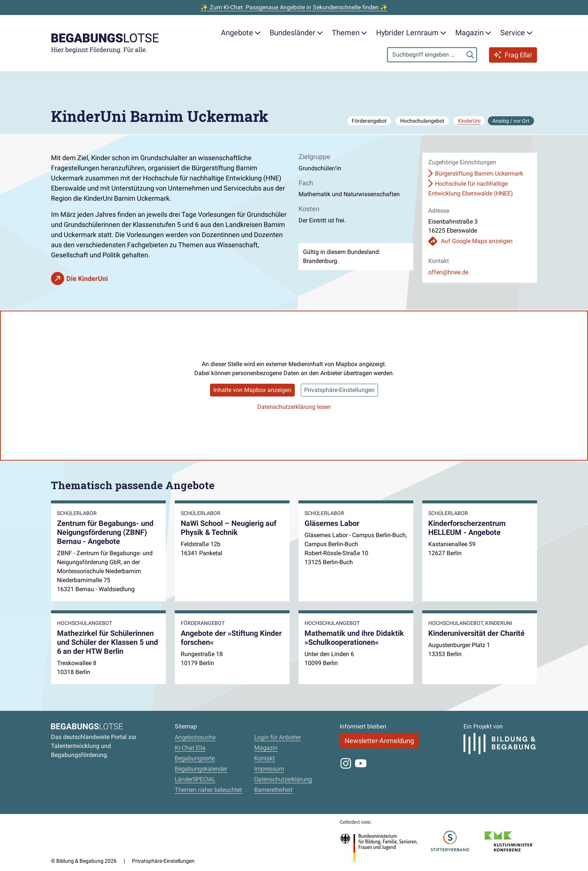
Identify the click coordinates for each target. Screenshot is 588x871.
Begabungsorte (195, 758)
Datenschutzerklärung (283, 779)
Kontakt (265, 758)
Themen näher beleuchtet (208, 790)
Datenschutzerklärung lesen (294, 407)
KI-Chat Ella (190, 748)
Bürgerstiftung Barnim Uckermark (479, 173)
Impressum (269, 769)
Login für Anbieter (277, 737)
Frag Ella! (513, 55)
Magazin (266, 748)
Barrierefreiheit (273, 790)
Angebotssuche (195, 737)
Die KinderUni (87, 279)
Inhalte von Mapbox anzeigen (252, 390)
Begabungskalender (201, 769)
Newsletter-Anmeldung (379, 741)
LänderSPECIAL (195, 779)
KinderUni (469, 121)
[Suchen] (470, 55)
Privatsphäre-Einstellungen (339, 390)
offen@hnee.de (448, 272)
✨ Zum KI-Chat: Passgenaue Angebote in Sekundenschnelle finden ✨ (294, 7)
